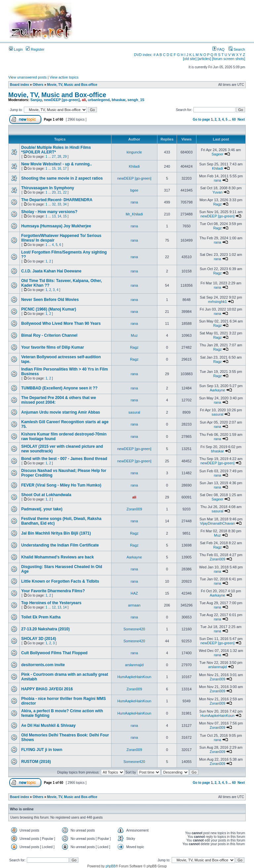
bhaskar (119, 100)
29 (65, 157)
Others (38, 85)
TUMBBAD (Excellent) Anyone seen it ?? (59, 388)
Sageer (217, 154)
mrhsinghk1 (217, 302)
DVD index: (143, 55)
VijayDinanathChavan (218, 523)
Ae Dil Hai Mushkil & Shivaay (48, 725)
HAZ (134, 593)
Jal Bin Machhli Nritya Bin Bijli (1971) (56, 533)
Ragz (218, 204)
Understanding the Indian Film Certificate (60, 545)
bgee (134, 190)
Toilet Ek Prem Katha (41, 617)
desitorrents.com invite (43, 665)
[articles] (204, 59)
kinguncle (134, 152)
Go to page (201, 119)
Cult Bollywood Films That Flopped (54, 653)
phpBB (110, 866)
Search (237, 49)
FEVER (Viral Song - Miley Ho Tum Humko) (61, 485)
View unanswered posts (27, 77)
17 (65, 169)
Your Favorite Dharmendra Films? (53, 591)
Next (241, 119)
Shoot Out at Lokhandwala (46, 495)
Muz (134, 335)
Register (35, 49)
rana (217, 180)
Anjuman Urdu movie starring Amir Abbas (61, 412)
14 (59, 216)
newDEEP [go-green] (62, 100)
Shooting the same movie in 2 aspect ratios (62, 178)
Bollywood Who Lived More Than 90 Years (61, 323)
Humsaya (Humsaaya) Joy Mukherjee (56, 226)
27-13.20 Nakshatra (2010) (45, 629)
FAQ (218, 49)
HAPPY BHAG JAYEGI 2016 (47, 689)
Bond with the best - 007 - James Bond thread (64, 459)
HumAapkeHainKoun (134, 677)
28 (59, 157)
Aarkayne (217, 390)
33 (59, 204)
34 (65, 204)
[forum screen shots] (229, 59)
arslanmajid (134, 665)
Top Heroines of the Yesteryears (51, 603)
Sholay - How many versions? (49, 212)
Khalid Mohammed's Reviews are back (58, 557)
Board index (20, 85)
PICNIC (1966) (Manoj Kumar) (49, 309)
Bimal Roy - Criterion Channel (49, 335)
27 (54, 157)
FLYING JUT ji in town (42, 750)
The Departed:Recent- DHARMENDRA (57, 200)
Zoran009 (134, 509)
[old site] (190, 59)
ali (84, 100)
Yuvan (217, 192)
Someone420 (134, 629)
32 (54, 204)
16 (59, 169)
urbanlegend (99, 100)
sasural (134, 412)
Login (16, 49)
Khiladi (134, 166)
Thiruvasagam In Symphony (48, 188)
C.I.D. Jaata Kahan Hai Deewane (51, 271)
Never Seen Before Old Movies (50, 300)
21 (59, 192)
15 (54, 169)
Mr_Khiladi (134, 214)
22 (65, 192)
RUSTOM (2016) (36, 762)
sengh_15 (136, 100)
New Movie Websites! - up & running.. (57, 164)
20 (54, 192)
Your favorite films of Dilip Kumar (53, 347)
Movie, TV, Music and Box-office (72, 85)
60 (234, 119)
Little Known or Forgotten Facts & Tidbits (60, 581)
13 (54, 216)
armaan (134, 605)
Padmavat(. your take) (42, 509)
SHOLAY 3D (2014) (39, 639)
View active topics (64, 77)
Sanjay (36, 100)
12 (54, 607)
